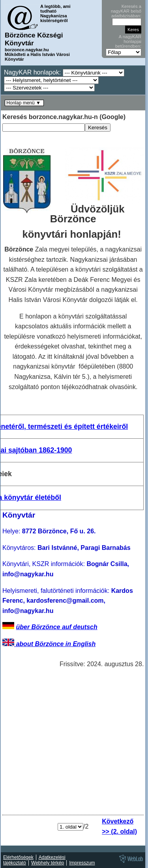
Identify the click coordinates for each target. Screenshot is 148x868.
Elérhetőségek (18, 857)
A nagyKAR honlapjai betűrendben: (128, 41)
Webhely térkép (48, 863)
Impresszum (82, 863)
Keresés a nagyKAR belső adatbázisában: (126, 11)
